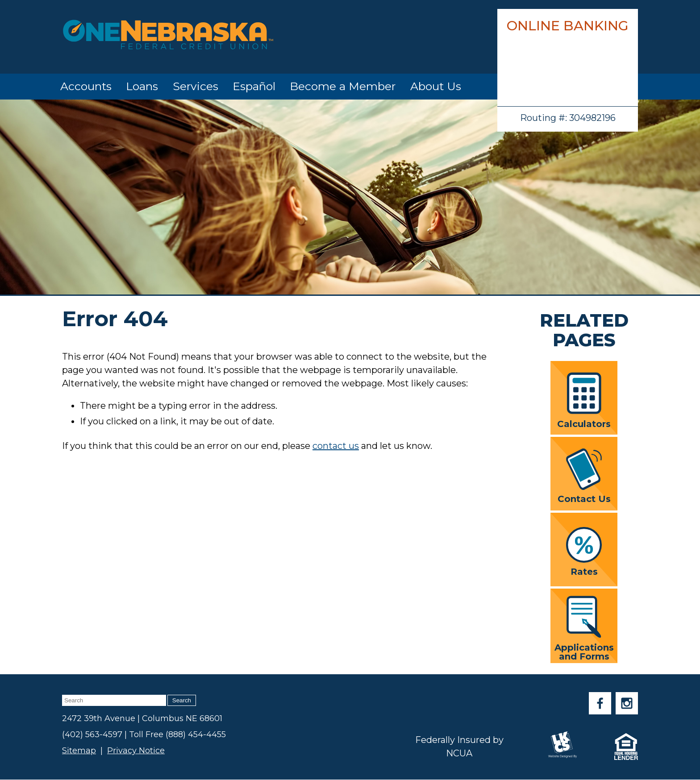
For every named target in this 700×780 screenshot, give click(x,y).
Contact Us (584, 476)
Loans (142, 86)
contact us (336, 446)
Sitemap (79, 751)
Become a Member (343, 86)
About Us (436, 86)
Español (254, 86)
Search (182, 700)
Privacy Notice (136, 751)
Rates (584, 552)
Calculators (584, 400)
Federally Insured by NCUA (459, 747)
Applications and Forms (584, 628)
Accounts (86, 86)
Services (196, 86)
